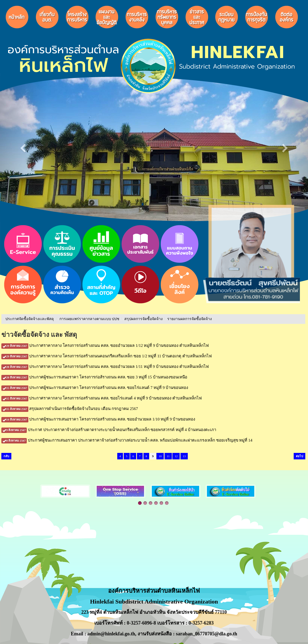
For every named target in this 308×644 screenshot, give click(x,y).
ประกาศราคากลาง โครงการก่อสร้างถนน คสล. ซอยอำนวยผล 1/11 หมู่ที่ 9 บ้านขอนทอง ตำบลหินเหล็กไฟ (105, 367)
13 (184, 456)
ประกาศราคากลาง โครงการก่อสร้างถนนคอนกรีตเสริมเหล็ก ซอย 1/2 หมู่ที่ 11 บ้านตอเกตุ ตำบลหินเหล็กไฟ (107, 356)
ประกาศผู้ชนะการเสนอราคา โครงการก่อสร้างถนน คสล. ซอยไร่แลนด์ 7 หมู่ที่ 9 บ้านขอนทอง (95, 388)
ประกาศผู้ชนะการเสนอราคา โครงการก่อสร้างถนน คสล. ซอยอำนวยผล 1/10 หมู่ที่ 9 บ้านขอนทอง (98, 419)
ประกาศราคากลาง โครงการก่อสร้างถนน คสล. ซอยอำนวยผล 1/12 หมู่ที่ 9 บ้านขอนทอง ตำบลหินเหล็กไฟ (105, 345)
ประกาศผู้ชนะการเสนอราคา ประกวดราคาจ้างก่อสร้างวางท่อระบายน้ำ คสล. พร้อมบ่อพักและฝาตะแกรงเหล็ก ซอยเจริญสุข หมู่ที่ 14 (127, 440)
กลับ (6, 456)
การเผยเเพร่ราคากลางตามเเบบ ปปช (90, 319)
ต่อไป (299, 456)
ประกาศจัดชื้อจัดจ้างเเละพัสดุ (30, 319)
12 (176, 456)
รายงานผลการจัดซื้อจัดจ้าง (190, 319)
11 (168, 456)
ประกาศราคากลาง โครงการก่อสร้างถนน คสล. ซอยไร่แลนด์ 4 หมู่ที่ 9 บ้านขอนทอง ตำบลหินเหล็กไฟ (102, 398)
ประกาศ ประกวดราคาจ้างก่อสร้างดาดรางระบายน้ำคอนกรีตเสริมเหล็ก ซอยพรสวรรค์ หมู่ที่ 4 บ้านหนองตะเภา (109, 430)
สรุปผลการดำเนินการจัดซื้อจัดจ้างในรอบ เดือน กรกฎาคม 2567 (70, 409)
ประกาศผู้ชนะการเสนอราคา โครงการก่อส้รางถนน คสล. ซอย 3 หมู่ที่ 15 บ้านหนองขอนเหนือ (94, 377)
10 (160, 456)
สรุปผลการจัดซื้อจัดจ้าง (143, 319)
